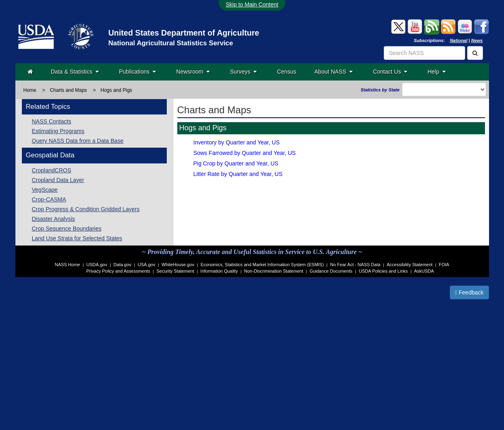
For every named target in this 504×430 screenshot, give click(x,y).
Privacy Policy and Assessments (118, 271)
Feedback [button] (469, 292)
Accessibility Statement (409, 265)
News (477, 40)
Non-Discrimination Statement (274, 271)
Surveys (243, 72)
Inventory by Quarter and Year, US (237, 142)
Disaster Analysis (54, 219)
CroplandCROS (52, 170)
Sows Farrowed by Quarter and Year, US (245, 153)
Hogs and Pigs (116, 90)
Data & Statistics (75, 72)
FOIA (444, 265)
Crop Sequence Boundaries (67, 229)
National (458, 40)
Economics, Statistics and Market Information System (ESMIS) (262, 265)
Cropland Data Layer (58, 180)
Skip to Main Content (252, 4)
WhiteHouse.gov (178, 265)
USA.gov (146, 265)
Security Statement (175, 271)
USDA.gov (97, 265)
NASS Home (67, 265)
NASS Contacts (52, 121)
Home (30, 90)
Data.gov (122, 265)
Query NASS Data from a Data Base (78, 141)
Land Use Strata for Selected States (77, 238)
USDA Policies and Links (383, 271)
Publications (137, 72)
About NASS (334, 72)
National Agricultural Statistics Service (170, 43)
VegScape (45, 190)
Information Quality (219, 271)
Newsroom (193, 72)
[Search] (475, 53)
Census (286, 72)
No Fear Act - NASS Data (355, 265)
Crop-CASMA (49, 199)
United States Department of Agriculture (184, 33)
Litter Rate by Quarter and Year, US (238, 174)
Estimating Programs (58, 131)
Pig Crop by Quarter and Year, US (236, 163)
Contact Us (390, 72)
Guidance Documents (331, 271)
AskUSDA (424, 271)
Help (437, 72)
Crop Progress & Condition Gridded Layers (86, 209)
